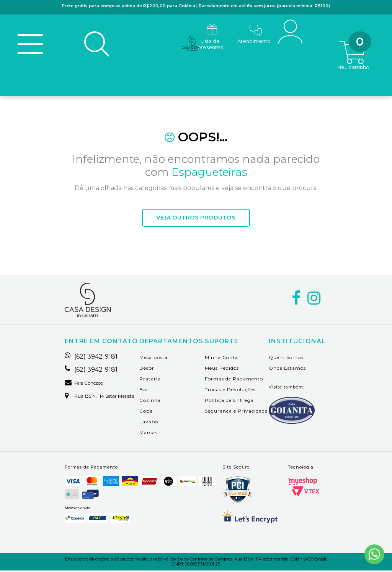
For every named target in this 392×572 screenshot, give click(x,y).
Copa (146, 412)
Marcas (148, 434)
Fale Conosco (84, 384)
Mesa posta (154, 358)
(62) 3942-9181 (91, 358)
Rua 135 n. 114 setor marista (100, 397)
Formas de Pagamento (234, 380)
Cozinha (150, 401)
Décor (147, 369)
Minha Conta (221, 358)
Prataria (150, 380)
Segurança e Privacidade (236, 412)
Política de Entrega (229, 401)
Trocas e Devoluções (230, 391)
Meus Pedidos (222, 369)
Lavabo (149, 423)
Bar (144, 391)
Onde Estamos (287, 369)
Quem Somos (286, 358)
